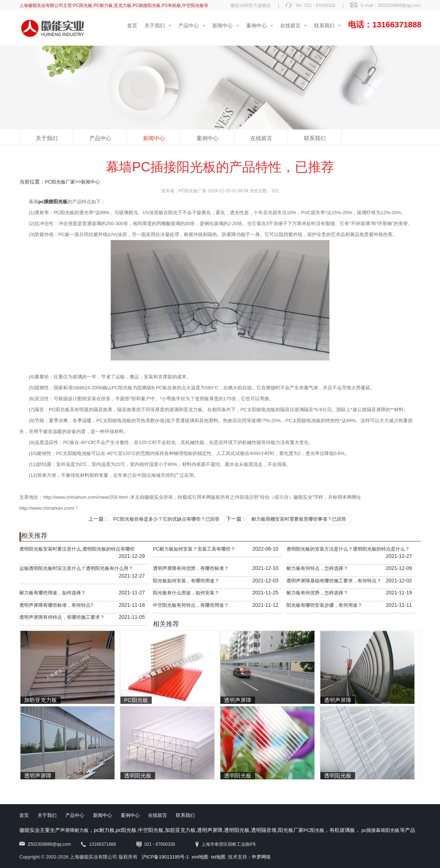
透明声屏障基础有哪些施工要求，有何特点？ (334, 581)
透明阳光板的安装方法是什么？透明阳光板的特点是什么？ (348, 549)
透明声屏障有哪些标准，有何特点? (56, 605)
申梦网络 (261, 857)
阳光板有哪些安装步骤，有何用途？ (324, 605)
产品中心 (100, 138)
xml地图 (200, 857)
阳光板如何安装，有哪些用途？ (186, 581)
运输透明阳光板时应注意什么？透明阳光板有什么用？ (76, 568)
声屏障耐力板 (74, 830)
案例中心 (208, 138)
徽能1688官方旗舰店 (250, 5)
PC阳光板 (314, 830)
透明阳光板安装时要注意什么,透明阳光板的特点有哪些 (77, 549)
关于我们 (47, 138)
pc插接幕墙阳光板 (381, 830)
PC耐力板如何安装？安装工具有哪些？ (194, 549)
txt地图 (218, 857)
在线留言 (261, 138)
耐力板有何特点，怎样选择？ (317, 568)
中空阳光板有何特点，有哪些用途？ (191, 605)
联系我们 (315, 138)
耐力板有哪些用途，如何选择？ (53, 593)
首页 (24, 815)
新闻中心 (154, 138)
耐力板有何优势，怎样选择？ (317, 593)
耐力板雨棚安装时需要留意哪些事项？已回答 (299, 519)
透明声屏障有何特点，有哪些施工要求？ (62, 617)
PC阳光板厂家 (60, 182)
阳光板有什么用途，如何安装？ (186, 593)
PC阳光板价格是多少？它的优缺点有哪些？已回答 (167, 519)
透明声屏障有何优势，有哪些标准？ (191, 568)
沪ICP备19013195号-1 (165, 857)
